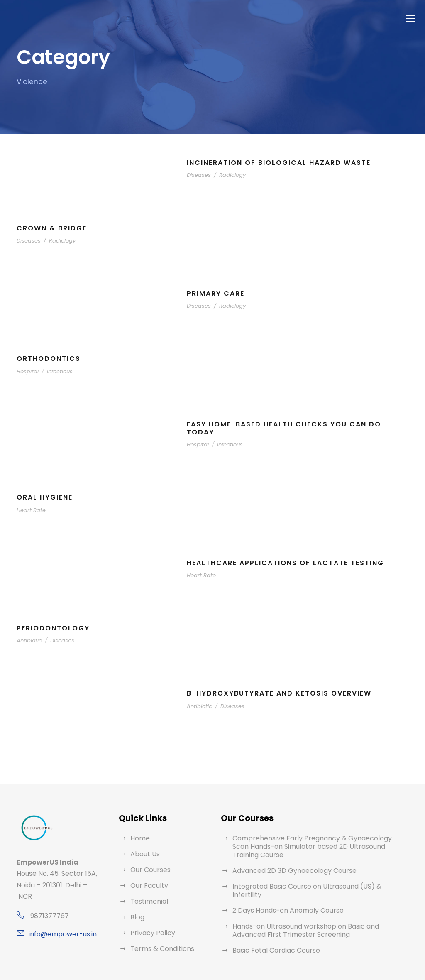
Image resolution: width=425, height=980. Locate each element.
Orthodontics (49, 359)
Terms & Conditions (159, 949)
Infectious (55, 371)
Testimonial (147, 901)
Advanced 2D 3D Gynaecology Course (289, 862)
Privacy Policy (151, 933)
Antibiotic (28, 641)
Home (139, 838)
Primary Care (217, 293)
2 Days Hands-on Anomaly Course (283, 894)
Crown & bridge (53, 228)
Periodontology (54, 628)
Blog (137, 917)
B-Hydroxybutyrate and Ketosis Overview (282, 693)
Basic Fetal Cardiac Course (273, 934)
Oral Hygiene (47, 497)
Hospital (26, 371)
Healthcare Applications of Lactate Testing (289, 563)
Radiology (228, 175)
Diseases (198, 175)
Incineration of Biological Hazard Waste (282, 163)
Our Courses (149, 870)
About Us (144, 854)
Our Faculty (148, 886)
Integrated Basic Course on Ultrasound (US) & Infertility (314, 878)
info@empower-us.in (59, 934)
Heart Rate (30, 510)
